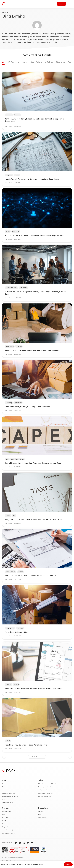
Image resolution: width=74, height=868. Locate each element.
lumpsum (17, 115)
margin (17, 175)
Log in (61, 4)
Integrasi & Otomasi (9, 802)
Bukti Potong (36, 62)
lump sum (9, 115)
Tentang (41, 811)
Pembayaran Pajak (8, 790)
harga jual (9, 175)
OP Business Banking (45, 796)
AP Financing (13, 62)
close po (19, 346)
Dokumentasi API (8, 833)
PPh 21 (8, 741)
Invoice (20, 572)
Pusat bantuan (7, 830)
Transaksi (5, 787)
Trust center (42, 818)
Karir (40, 814)
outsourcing (23, 288)
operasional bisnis (11, 288)
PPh (14, 515)
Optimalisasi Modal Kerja (46, 793)
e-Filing (8, 515)
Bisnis (25, 62)
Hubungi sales (7, 811)
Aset (7, 459)
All (3, 62)
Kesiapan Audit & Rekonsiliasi (47, 790)
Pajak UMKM (10, 628)
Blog (4, 814)
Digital (8, 231)
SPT (4, 799)
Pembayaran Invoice (9, 793)
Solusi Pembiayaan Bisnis (10, 796)
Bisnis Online (10, 346)
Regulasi (5, 827)
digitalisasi (16, 231)
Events (4, 821)
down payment (11, 572)
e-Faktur (49, 62)
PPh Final (20, 628)
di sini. (41, 864)
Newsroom (6, 824)
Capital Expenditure (17, 459)
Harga (4, 784)
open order (18, 403)
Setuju (68, 864)
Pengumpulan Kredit (44, 787)
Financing (60, 62)
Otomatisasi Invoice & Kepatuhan (49, 784)
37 (43, 757)
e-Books (5, 818)
